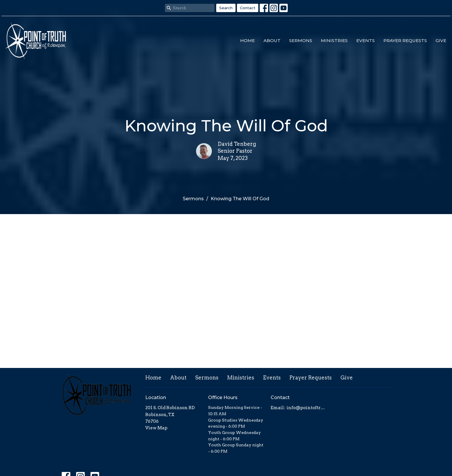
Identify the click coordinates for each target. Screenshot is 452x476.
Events (366, 40)
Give (441, 40)
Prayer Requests (405, 40)
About (272, 40)
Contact (248, 8)
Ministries (334, 40)
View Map (156, 428)
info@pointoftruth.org (307, 408)
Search (226, 8)
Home (247, 40)
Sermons (301, 40)
